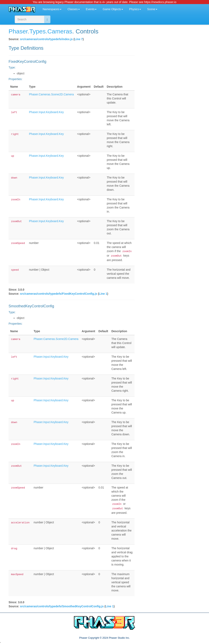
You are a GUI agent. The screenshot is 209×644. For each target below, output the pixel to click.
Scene (152, 9)
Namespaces (52, 9)
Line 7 (79, 39)
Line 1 (103, 294)
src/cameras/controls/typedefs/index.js (46, 39)
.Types (37, 31)
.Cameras (59, 31)
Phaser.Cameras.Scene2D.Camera (51, 94)
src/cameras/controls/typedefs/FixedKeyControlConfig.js (59, 294)
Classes (74, 9)
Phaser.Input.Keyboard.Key (46, 112)
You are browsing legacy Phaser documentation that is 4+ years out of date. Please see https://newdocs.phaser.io (104, 2)
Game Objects (113, 9)
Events (91, 9)
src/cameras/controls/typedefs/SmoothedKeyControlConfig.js (62, 606)
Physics (135, 9)
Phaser (18, 31)
